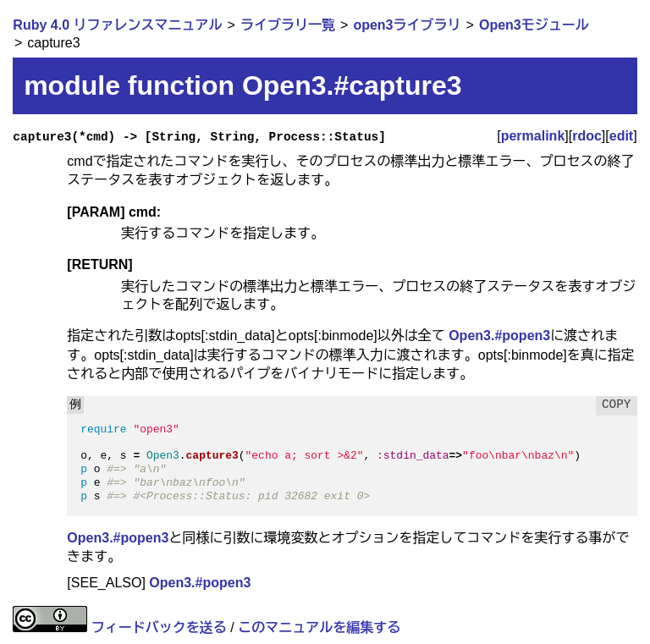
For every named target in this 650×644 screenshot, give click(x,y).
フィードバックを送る (159, 627)
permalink (533, 136)
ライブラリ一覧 (288, 25)
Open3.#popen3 (499, 336)
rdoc (587, 136)
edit (621, 136)
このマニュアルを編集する (319, 627)
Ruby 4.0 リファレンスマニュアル (117, 25)
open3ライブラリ (407, 25)
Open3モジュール (534, 25)
